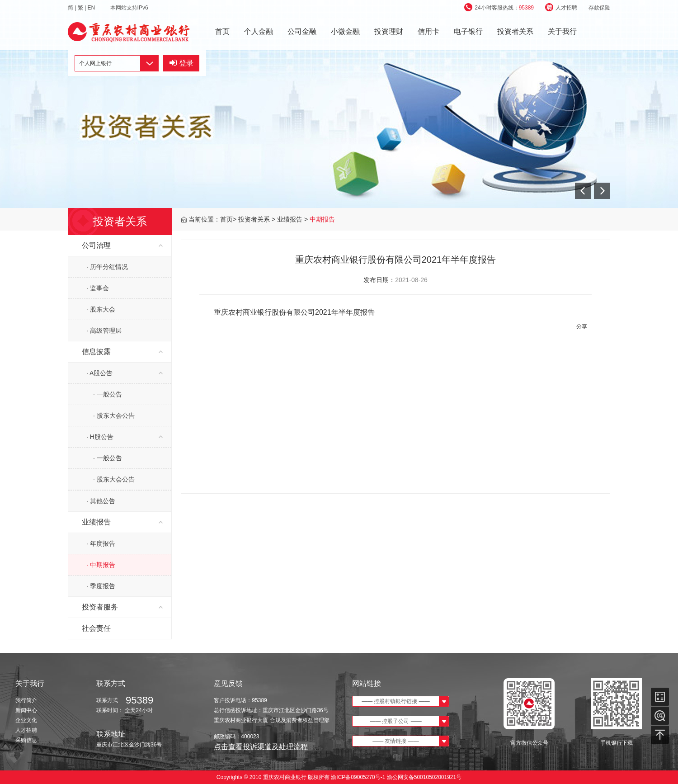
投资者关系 (515, 31)
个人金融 (259, 31)
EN (92, 8)
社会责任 (96, 628)
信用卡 (428, 31)
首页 (222, 31)
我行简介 (26, 700)
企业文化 (26, 720)
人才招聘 (561, 8)
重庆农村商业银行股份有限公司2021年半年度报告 (294, 312)
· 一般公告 (108, 394)
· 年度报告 (101, 543)
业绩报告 (291, 219)
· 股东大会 (101, 309)
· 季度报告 (101, 586)
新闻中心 (26, 710)
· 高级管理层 (104, 331)
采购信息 (26, 740)
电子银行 (468, 31)
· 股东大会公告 (114, 416)
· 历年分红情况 (107, 267)
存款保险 (599, 8)
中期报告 (322, 219)
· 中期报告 (101, 565)
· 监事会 (98, 288)
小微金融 (345, 31)
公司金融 (302, 31)
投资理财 (389, 31)
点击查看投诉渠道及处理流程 (261, 747)
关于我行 (562, 31)
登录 (181, 63)
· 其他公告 (101, 501)
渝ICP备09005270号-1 (358, 777)
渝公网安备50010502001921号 (424, 777)
